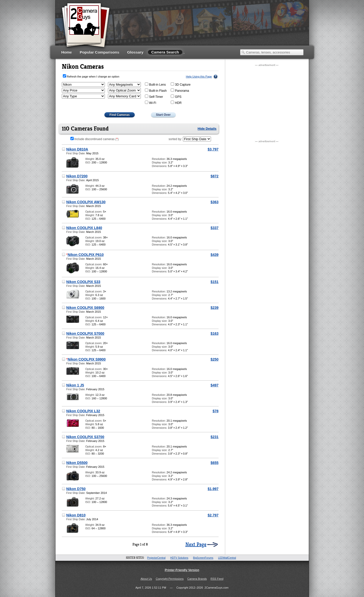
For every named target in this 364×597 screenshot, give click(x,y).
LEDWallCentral (227, 558)
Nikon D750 (76, 489)
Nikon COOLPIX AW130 (86, 202)
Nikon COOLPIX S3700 (85, 437)
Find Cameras (119, 115)
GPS (176, 97)
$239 (214, 308)
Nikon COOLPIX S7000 (85, 333)
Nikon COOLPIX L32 (83, 411)
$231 (214, 437)
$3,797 (213, 149)
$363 (214, 202)
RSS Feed (217, 579)
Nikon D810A (77, 149)
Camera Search (165, 52)
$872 (214, 176)
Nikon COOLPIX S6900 (85, 308)
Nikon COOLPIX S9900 (87, 359)
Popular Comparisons (100, 52)
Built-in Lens (155, 84)
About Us (146, 579)
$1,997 (213, 489)
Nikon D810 (76, 515)
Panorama (180, 90)
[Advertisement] (212, 29)
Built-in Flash (156, 90)
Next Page (196, 545)
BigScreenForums (203, 558)
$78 (215, 411)
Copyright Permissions (170, 579)
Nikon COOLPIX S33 (83, 282)
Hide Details (207, 129)
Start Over (163, 115)
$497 (214, 385)
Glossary (135, 52)
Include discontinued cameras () (95, 139)
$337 (214, 228)
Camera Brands (197, 579)
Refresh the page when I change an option (93, 77)
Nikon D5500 (77, 463)
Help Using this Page (199, 77)
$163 (214, 333)
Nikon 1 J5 (75, 385)
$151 (214, 282)
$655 (214, 463)
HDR (176, 103)
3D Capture (181, 84)
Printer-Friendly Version (182, 570)
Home (67, 52)
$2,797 (213, 515)
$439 (214, 255)
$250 (214, 359)
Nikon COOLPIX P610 (86, 255)
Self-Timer (154, 97)
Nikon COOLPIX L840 (84, 228)
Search (243, 52)
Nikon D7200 (77, 176)
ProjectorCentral (156, 558)
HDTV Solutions (179, 558)
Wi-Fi (151, 103)
